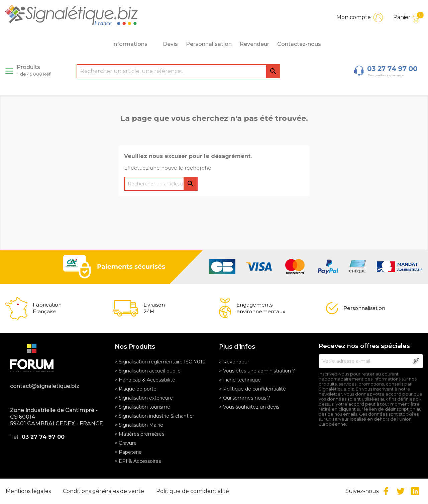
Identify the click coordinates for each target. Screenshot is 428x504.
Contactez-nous (299, 44)
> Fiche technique (240, 380)
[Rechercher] (178, 71)
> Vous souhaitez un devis (249, 407)
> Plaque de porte (136, 389)
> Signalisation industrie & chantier (154, 416)
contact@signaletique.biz (45, 386)
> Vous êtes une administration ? (257, 371)
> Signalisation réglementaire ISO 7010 (160, 362)
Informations (133, 44)
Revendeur (254, 44)
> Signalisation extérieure (144, 398)
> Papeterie (128, 452)
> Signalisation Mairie (139, 425)
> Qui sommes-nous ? (245, 398)
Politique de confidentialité (193, 491)
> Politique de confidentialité (252, 389)
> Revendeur (234, 362)
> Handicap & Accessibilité (145, 380)
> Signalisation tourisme (142, 407)
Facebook (386, 491)
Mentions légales (29, 491)
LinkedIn (415, 491)
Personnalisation (209, 44)
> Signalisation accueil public (147, 371)
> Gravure (126, 443)
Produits (34, 70)
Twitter (401, 491)
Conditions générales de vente (104, 491)
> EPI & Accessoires (138, 461)
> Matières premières (139, 434)
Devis (170, 44)
